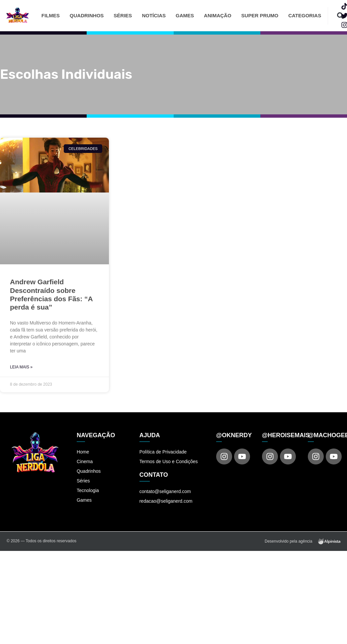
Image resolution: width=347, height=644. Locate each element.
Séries (123, 15)
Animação (218, 15)
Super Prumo (260, 15)
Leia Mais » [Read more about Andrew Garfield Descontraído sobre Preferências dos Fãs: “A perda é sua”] (21, 367)
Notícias (154, 15)
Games (185, 15)
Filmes (51, 15)
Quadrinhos (87, 15)
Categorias (305, 15)
